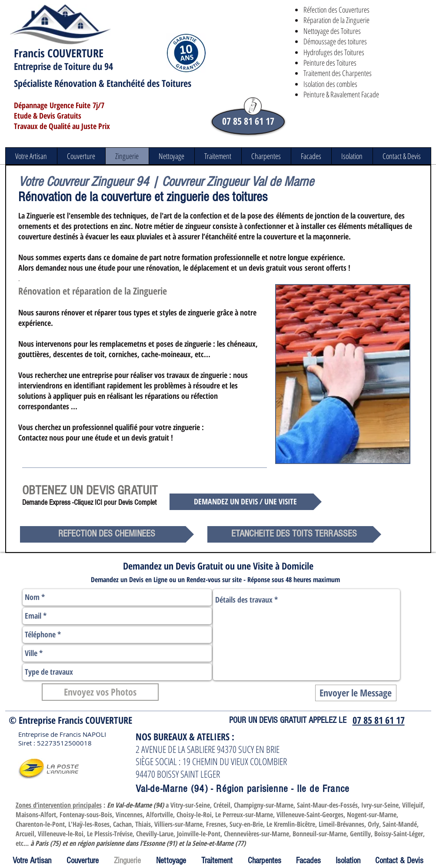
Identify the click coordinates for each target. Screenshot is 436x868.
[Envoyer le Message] (356, 693)
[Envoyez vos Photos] (100, 692)
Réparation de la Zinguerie (336, 20)
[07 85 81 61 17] (248, 122)
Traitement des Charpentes (338, 73)
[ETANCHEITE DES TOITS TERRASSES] (294, 534)
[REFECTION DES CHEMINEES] (107, 534)
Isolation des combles (330, 84)
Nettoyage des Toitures (332, 31)
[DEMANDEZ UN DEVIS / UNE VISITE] (246, 502)
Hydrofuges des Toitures (334, 52)
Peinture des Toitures (330, 63)
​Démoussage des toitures (335, 41)
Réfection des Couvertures (336, 10)
